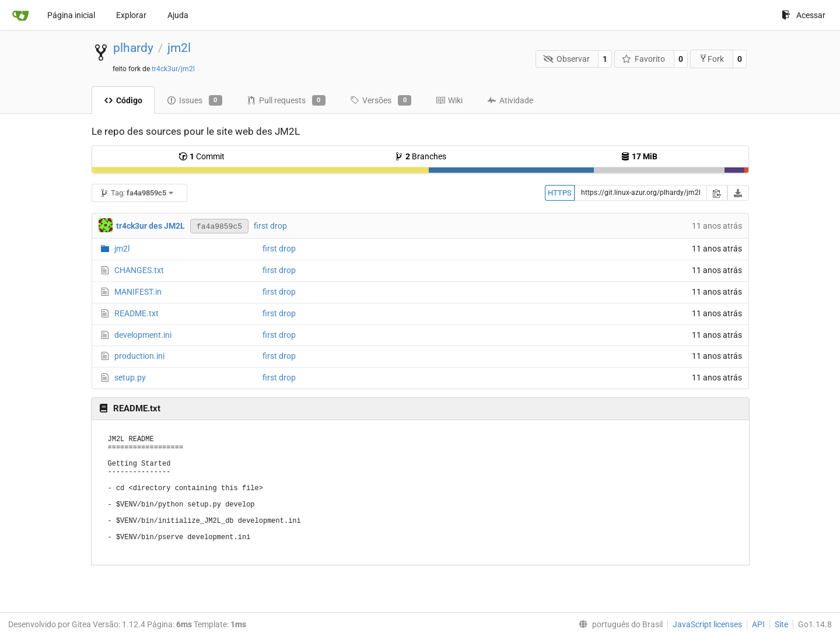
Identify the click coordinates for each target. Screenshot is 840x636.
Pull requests (286, 100)
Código (123, 100)
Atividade (510, 100)
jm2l (179, 48)
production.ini (139, 356)
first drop (270, 226)
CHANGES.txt (139, 270)
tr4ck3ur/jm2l (173, 69)
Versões (381, 100)
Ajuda (178, 15)
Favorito (644, 59)
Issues (195, 100)
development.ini (143, 335)
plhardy (133, 48)
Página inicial (71, 15)
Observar (566, 59)
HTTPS (560, 193)
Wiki (449, 100)
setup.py (130, 378)
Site (781, 624)
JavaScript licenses (707, 624)
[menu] (618, 624)
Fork (711, 59)
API (758, 624)
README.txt (136, 313)
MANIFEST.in (138, 292)
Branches (420, 156)
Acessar (804, 15)
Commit (202, 156)
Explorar (131, 15)
